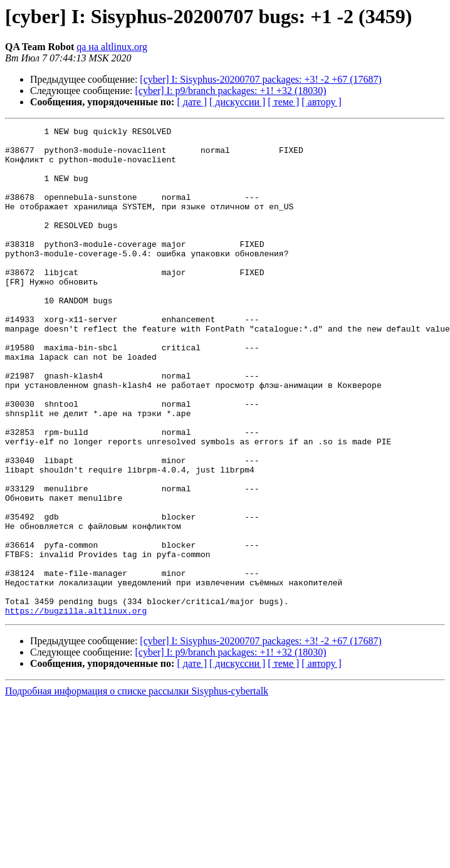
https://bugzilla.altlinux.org (76, 708)
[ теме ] (283, 102)
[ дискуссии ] (237, 102)
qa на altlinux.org (112, 47)
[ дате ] (192, 102)
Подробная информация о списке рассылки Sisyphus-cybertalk (137, 789)
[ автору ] (321, 102)
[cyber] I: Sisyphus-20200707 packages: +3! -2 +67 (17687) (261, 79)
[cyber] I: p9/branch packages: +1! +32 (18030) (231, 91)
